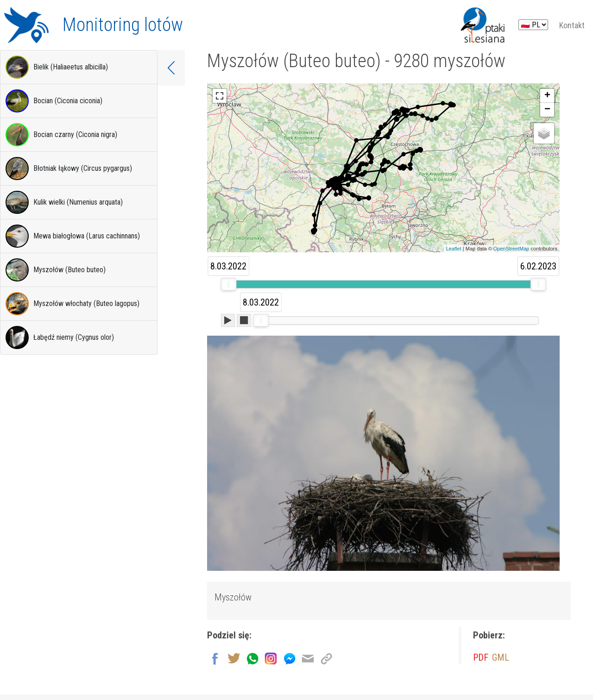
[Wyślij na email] (308, 657)
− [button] (547, 110)
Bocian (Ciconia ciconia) (54, 101)
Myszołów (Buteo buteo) (56, 270)
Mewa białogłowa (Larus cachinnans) (73, 236)
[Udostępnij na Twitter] (234, 657)
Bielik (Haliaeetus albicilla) (57, 67)
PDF (481, 657)
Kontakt (572, 25)
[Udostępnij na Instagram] (271, 657)
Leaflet (454, 249)
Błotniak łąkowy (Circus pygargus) (69, 169)
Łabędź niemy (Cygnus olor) (60, 337)
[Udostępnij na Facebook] (215, 657)
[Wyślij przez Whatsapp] (252, 657)
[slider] (228, 284)
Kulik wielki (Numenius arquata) (64, 202)
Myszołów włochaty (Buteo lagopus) (73, 304)
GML (501, 657)
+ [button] (547, 96)
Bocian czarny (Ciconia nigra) (61, 135)
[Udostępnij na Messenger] (289, 657)
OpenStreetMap (511, 249)
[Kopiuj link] (326, 657)
